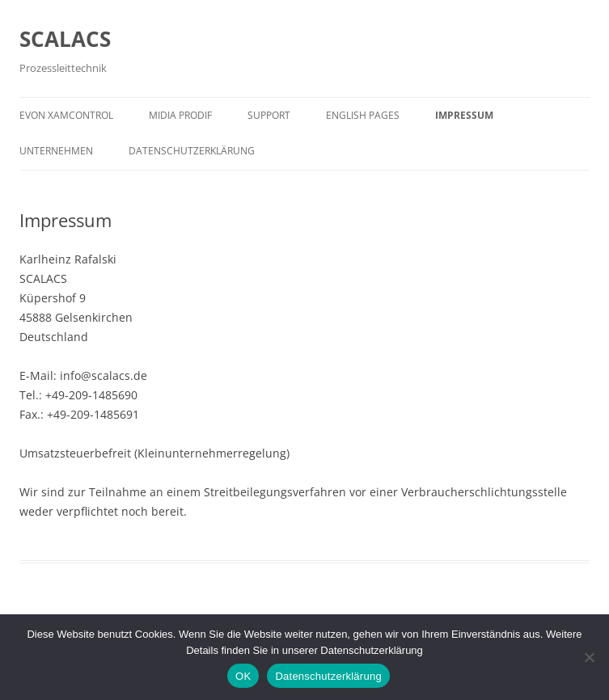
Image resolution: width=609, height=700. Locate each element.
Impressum (464, 115)
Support (269, 115)
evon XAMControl (66, 115)
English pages (363, 115)
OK (243, 676)
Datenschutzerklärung (192, 151)
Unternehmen (56, 151)
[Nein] (589, 657)
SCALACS (65, 39)
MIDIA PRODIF (180, 115)
